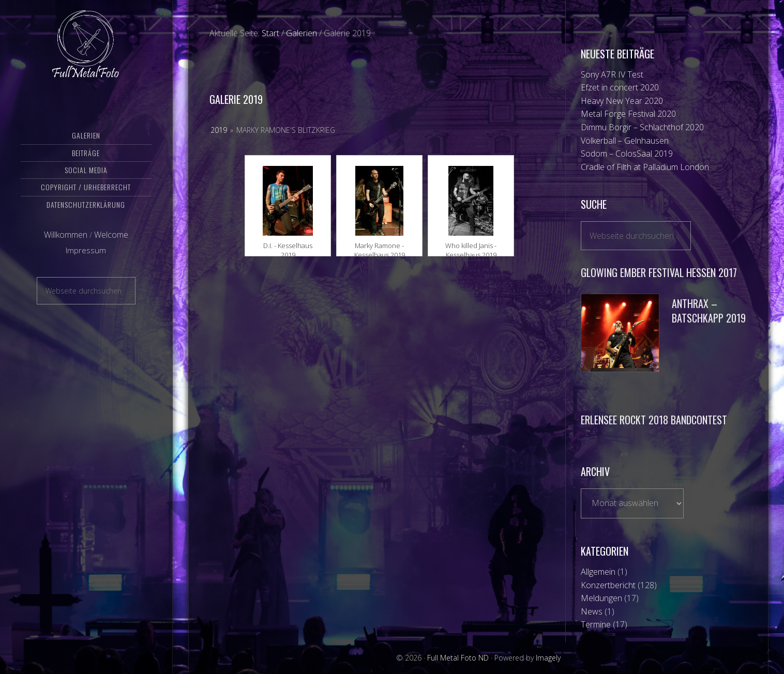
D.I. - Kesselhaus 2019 (288, 246)
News (592, 611)
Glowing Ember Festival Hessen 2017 (659, 272)
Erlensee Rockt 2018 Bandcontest (654, 420)
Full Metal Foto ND (86, 49)
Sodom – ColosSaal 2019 (627, 154)
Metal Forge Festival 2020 (628, 114)
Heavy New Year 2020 (622, 101)
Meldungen (601, 598)
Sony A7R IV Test (612, 74)
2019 (219, 130)
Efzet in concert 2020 (620, 87)
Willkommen (66, 244)
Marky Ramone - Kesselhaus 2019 (380, 246)
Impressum (86, 260)
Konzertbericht (608, 585)
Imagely (548, 658)
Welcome (111, 244)
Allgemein (598, 572)
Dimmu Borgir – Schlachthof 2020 (642, 127)
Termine (596, 624)
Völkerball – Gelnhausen (625, 141)
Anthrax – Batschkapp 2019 (709, 311)
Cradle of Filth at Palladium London (645, 167)
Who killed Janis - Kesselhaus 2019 (471, 246)
